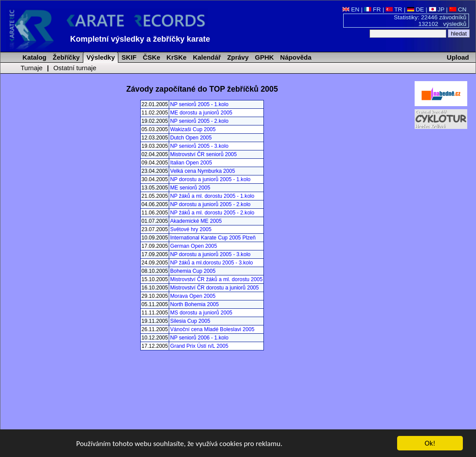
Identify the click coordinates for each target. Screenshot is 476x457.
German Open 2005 (194, 246)
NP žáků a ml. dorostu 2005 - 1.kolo (212, 196)
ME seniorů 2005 (190, 188)
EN (351, 9)
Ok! (430, 444)
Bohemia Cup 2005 (193, 271)
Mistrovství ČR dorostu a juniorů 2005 (214, 288)
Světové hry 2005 (191, 229)
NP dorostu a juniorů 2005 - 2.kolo (210, 204)
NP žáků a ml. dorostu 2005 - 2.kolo (212, 213)
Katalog (34, 57)
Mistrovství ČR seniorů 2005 (203, 154)
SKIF (128, 57)
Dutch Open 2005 (191, 138)
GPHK (263, 57)
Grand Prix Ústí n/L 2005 (199, 346)
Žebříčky (65, 57)
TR (394, 9)
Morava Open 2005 (193, 296)
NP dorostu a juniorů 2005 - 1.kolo (210, 179)
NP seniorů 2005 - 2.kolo (199, 121)
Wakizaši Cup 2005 (193, 129)
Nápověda (295, 57)
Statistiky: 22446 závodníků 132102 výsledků (430, 21)
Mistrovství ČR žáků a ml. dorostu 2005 (216, 279)
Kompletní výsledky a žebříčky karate (140, 39)
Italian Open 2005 (191, 163)
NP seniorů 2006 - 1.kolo (199, 338)
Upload (458, 57)
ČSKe (151, 57)
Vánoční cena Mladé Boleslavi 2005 (212, 329)
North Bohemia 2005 (194, 304)
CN (458, 9)
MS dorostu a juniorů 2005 (201, 313)
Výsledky (100, 57)
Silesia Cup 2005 (190, 321)
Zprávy (237, 57)
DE (416, 9)
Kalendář (206, 57)
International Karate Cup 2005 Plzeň (213, 238)
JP (437, 9)
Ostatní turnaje (75, 68)
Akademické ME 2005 (196, 221)
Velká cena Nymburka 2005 (202, 171)
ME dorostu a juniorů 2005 (201, 113)
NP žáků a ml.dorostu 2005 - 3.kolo (211, 263)
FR (373, 9)
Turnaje (32, 68)
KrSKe (176, 57)
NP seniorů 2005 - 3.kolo (199, 146)
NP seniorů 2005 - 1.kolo (199, 104)
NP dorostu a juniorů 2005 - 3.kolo (210, 254)
